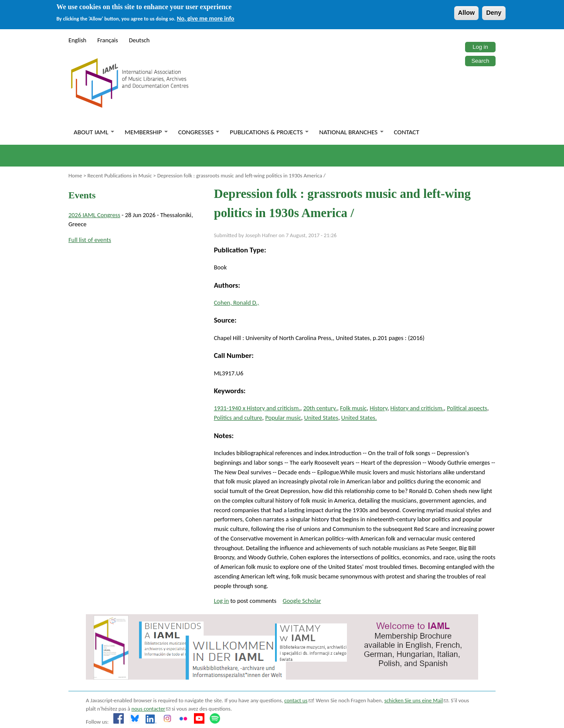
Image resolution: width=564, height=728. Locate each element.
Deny (494, 13)
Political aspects (467, 408)
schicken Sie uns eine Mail (416, 700)
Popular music (283, 418)
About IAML (94, 132)
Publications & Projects (269, 132)
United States (321, 418)
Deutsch (139, 40)
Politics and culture (238, 418)
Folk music (353, 408)
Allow (466, 13)
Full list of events (90, 240)
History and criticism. (417, 408)
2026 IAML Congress (94, 215)
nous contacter (151, 709)
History (379, 408)
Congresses (199, 132)
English (77, 40)
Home (75, 175)
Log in (480, 47)
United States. (359, 418)
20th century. (320, 408)
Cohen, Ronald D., (237, 303)
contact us (298, 700)
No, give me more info (206, 18)
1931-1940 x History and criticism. (257, 408)
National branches (351, 132)
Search (480, 61)
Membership (146, 132)
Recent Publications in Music (119, 175)
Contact (407, 132)
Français (108, 40)
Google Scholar (302, 601)
